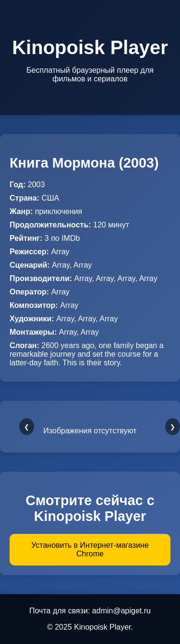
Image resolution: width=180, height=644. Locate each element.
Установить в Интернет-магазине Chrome (90, 549)
